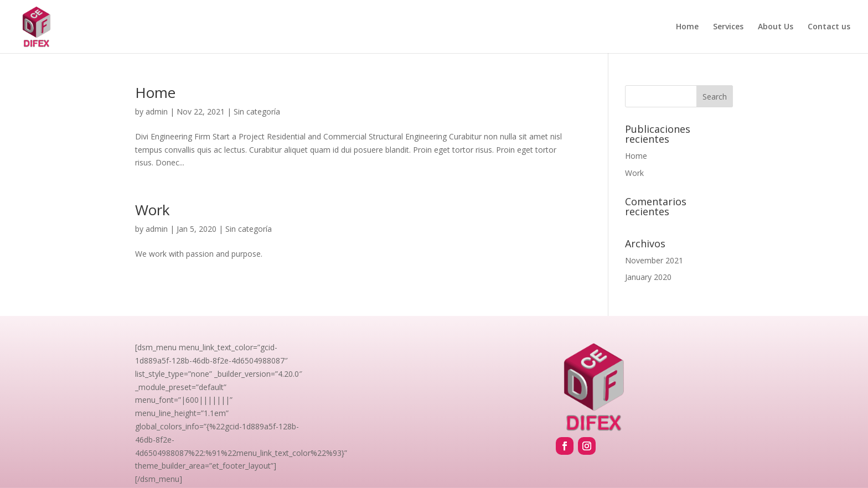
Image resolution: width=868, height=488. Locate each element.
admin (157, 111)
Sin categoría (257, 111)
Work (153, 210)
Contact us (829, 27)
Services (728, 27)
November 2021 (654, 260)
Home (687, 27)
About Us (776, 27)
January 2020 (648, 277)
